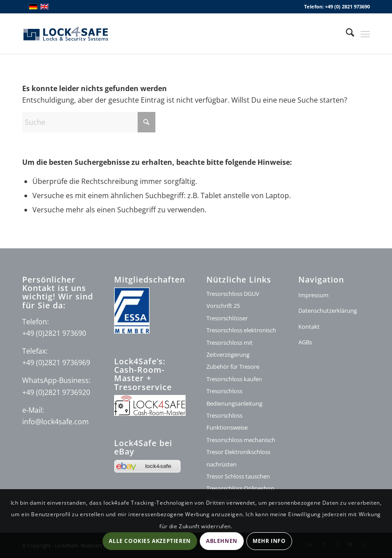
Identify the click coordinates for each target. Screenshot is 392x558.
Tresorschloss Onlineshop (240, 488)
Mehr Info (269, 541)
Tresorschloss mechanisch (241, 440)
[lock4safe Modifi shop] (66, 34)
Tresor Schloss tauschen (238, 476)
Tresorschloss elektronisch (241, 330)
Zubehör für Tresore (233, 367)
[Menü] (365, 34)
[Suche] (346, 34)
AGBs (305, 342)
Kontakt (309, 327)
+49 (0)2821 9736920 (56, 392)
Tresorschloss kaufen (234, 379)
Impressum (313, 295)
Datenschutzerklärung (328, 311)
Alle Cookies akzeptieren (150, 541)
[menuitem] (346, 34)
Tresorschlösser (227, 318)
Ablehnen (222, 541)
